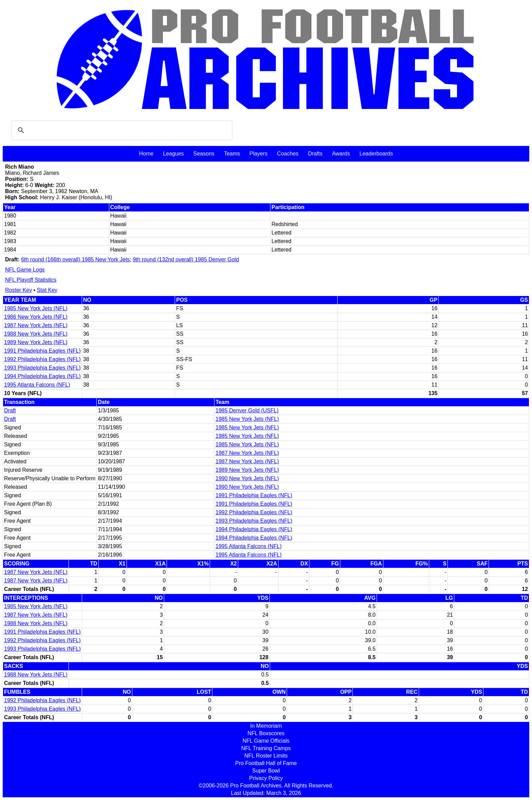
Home (146, 154)
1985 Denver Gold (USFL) (247, 411)
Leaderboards (376, 154)
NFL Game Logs (25, 270)
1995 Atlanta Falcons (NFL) (37, 385)
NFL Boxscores (266, 733)
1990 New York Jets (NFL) (247, 478)
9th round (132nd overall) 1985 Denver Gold (186, 259)
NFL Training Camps (266, 748)
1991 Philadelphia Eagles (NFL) (42, 351)
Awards (341, 154)
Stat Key (47, 290)
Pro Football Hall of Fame (266, 763)
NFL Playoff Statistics (31, 280)
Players (258, 154)
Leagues (173, 154)
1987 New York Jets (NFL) (36, 325)
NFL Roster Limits (266, 756)
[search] (121, 130)
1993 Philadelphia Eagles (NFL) (42, 368)
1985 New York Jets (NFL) (36, 308)
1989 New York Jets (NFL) (36, 342)
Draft (10, 411)
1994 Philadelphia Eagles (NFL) (42, 376)
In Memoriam (266, 726)
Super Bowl (266, 771)
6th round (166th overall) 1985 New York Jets (75, 259)
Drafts (315, 154)
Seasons (204, 154)
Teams (232, 154)
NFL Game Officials (266, 741)
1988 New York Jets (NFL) (36, 334)
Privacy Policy (266, 778)
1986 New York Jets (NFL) (36, 317)
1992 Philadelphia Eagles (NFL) (42, 359)
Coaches (288, 154)
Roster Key (18, 290)
